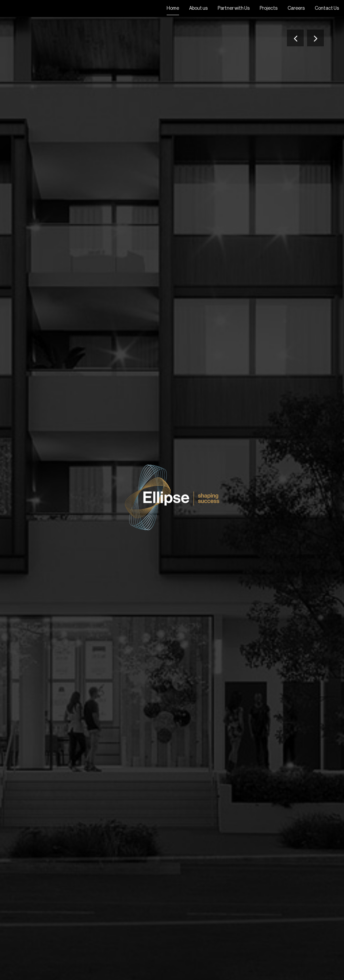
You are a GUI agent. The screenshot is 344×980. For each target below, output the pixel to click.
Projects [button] (269, 8)
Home (173, 8)
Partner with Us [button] (234, 8)
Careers (296, 8)
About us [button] (198, 8)
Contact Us (327, 8)
